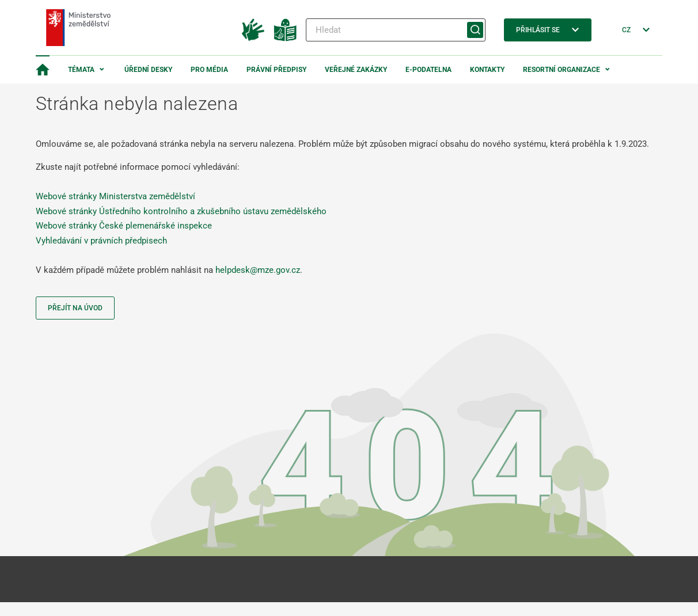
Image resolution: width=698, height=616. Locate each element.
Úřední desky (148, 70)
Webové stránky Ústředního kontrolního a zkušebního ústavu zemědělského (181, 211)
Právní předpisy (276, 70)
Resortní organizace (562, 70)
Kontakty (487, 70)
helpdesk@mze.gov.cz (258, 270)
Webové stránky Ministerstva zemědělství (115, 196)
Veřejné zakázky (356, 70)
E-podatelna (428, 70)
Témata (81, 70)
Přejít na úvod (75, 308)
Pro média (209, 70)
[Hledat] (396, 30)
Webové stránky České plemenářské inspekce (124, 226)
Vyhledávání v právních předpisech (101, 241)
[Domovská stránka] (43, 70)
